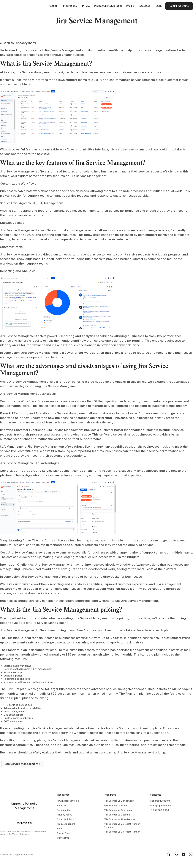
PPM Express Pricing (68, 801)
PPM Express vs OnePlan (117, 815)
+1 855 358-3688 (159, 810)
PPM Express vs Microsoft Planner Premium (122, 826)
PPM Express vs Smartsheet (119, 810)
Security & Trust (66, 819)
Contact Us (63, 838)
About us (62, 806)
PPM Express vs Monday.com (119, 801)
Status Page (63, 833)
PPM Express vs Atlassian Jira (119, 819)
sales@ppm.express (161, 806)
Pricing (130, 6)
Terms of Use (64, 810)
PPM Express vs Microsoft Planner (122, 832)
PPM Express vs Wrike (115, 806)
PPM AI (86, 6)
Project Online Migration (108, 6)
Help (59, 829)
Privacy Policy (64, 815)
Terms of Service (21, 834)
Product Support (66, 824)
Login (159, 6)
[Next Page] (23, 764)
